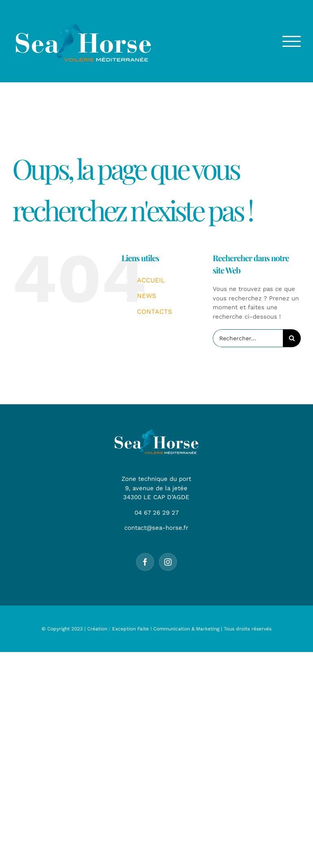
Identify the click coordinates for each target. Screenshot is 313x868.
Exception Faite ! (132, 629)
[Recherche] (292, 338)
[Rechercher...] (248, 338)
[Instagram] (168, 562)
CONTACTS (154, 312)
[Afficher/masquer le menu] (292, 41)
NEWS (147, 296)
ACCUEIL (151, 280)
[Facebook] (145, 562)
